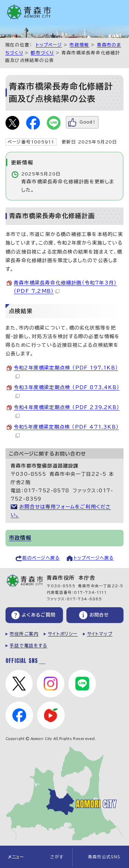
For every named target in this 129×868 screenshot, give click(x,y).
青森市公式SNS (104, 857)
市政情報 (79, 45)
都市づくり (42, 53)
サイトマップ (100, 634)
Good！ (88, 122)
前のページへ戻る (41, 558)
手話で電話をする (29, 646)
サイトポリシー (63, 634)
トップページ (49, 45)
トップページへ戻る (94, 558)
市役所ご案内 (24, 634)
